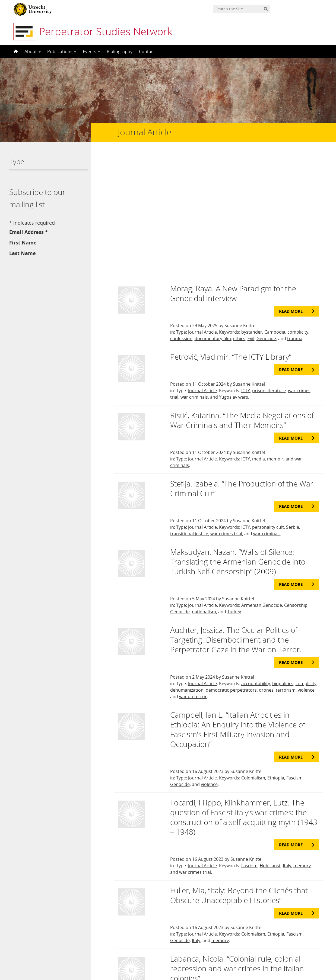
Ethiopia (276, 652)
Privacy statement (302, 956)
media (259, 334)
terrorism (286, 565)
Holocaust (270, 740)
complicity (298, 207)
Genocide (266, 213)
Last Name (23, 253)
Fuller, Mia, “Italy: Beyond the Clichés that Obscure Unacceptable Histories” (239, 770)
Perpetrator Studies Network (106, 31)
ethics (239, 213)
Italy (287, 740)
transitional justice (189, 408)
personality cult (268, 402)
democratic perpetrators (231, 565)
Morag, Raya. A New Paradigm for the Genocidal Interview (233, 168)
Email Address (28, 232)
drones (266, 565)
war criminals (194, 272)
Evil (251, 213)
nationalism (204, 486)
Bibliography (120, 51)
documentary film (213, 213)
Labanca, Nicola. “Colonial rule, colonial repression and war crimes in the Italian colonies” (237, 843)
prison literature (269, 265)
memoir (275, 334)
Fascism (294, 652)
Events (91, 51)
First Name (23, 243)
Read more (291, 186)
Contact (147, 51)
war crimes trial (226, 408)
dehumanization (187, 565)
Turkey (234, 486)
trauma (295, 213)
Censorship (296, 480)
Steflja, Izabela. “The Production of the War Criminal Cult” (242, 363)
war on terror (193, 571)
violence (306, 565)
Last (278, 915)
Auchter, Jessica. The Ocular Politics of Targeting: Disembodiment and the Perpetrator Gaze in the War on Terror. (236, 514)
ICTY (246, 265)
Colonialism (253, 652)
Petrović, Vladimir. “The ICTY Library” (231, 231)
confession (181, 213)
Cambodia (275, 207)
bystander (252, 207)
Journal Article (202, 207)
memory (302, 740)
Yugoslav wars (234, 272)
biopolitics (283, 558)
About (33, 51)
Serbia (293, 402)
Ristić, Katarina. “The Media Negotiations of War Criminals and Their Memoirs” (242, 295)
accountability (256, 558)
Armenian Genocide (262, 480)
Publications (62, 51)
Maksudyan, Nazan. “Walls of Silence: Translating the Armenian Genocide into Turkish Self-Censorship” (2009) (238, 436)
